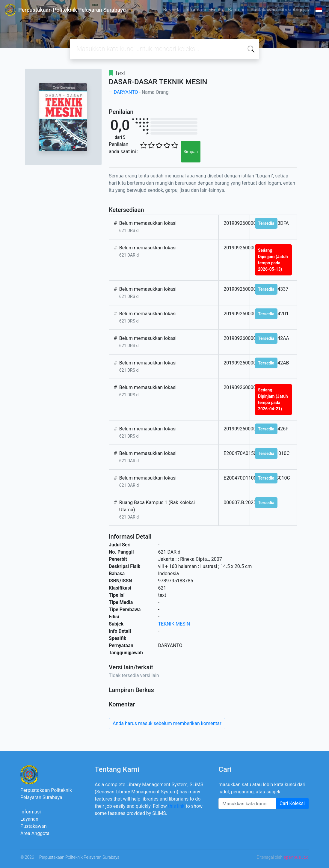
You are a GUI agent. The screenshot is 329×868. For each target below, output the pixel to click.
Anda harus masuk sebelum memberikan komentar (167, 723)
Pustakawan (264, 10)
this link (176, 806)
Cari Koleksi (292, 803)
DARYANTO (126, 92)
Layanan (29, 819)
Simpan (191, 152)
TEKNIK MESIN (174, 624)
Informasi (196, 10)
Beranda (172, 10)
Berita (217, 10)
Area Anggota (296, 10)
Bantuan (237, 10)
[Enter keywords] (247, 804)
